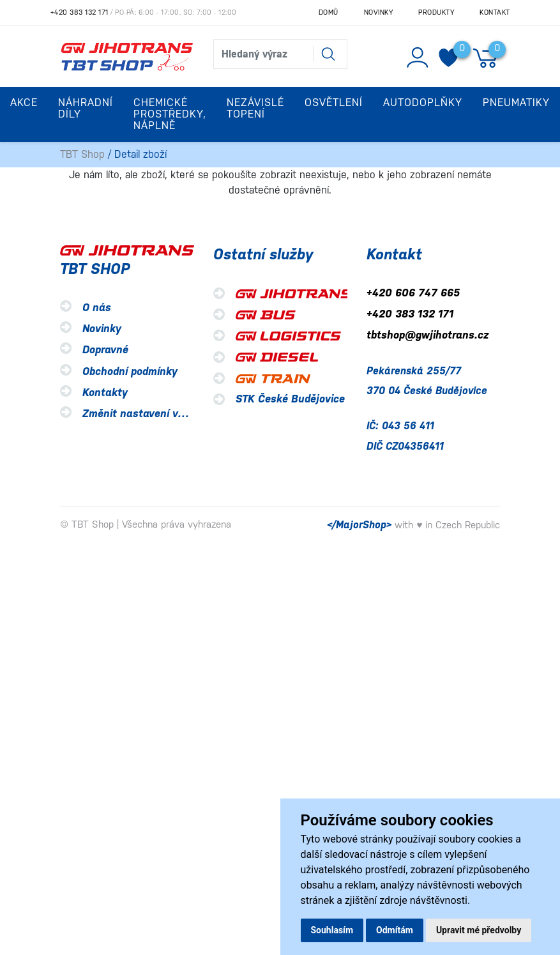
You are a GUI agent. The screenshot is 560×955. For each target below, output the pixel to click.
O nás (97, 308)
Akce (24, 103)
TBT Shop (82, 154)
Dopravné (105, 350)
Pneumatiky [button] (516, 103)
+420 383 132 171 (79, 12)
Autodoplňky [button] (423, 103)
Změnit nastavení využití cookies (164, 414)
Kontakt (495, 12)
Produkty (436, 12)
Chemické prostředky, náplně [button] (170, 114)
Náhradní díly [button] (86, 108)
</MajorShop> (359, 525)
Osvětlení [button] (334, 103)
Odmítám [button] (395, 930)
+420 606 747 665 (413, 293)
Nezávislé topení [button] (255, 108)
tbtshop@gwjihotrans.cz (428, 336)
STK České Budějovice (290, 399)
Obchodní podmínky (130, 371)
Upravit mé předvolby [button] (479, 930)
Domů (329, 12)
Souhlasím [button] (332, 930)
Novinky (379, 12)
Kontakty (105, 393)
